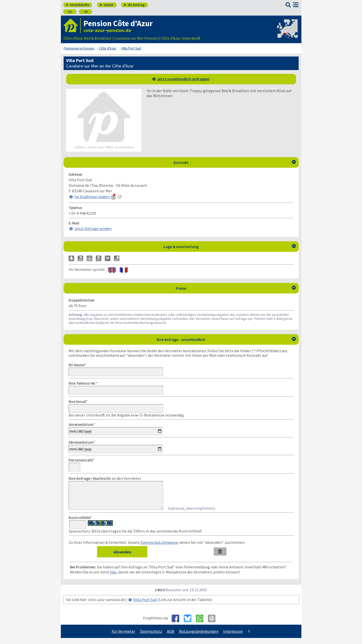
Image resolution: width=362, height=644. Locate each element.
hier (113, 578)
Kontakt (235, 162)
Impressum (233, 637)
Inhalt (106, 5)
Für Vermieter (123, 637)
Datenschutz (151, 637)
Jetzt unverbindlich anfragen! (183, 79)
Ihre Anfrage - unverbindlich (226, 339)
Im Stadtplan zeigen (96, 197)
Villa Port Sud (145, 606)
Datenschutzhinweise (159, 548)
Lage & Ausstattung (230, 247)
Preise (236, 288)
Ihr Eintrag (134, 5)
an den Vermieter (105, 478)
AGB (171, 637)
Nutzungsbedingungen (199, 637)
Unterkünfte (77, 5)
